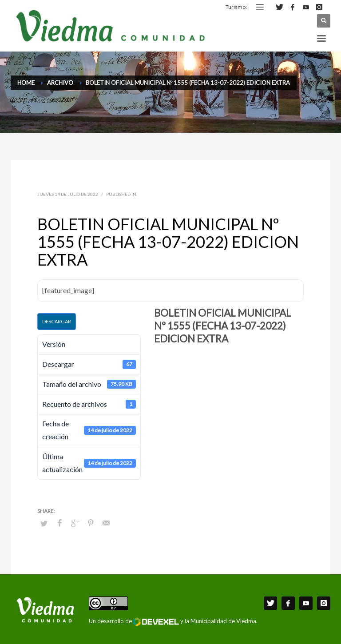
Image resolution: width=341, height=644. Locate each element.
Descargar (57, 321)
